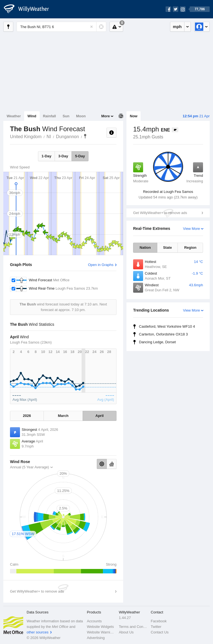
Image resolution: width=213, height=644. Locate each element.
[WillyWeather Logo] (29, 9)
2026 (27, 416)
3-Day (63, 156)
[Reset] (92, 27)
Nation (145, 248)
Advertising (96, 638)
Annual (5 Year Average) (30, 467)
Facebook (159, 621)
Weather (14, 116)
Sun (66, 116)
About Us (126, 632)
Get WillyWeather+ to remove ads (160, 213)
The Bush (85, 136)
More (106, 116)
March (63, 416)
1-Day (46, 156)
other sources (38, 632)
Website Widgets (100, 627)
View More (192, 229)
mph (177, 27)
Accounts (94, 621)
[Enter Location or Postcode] (61, 27)
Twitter (156, 627)
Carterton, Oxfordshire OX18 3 (163, 334)
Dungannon (68, 137)
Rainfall (50, 116)
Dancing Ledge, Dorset (157, 342)
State (168, 248)
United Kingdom (26, 137)
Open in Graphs (101, 265)
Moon (81, 116)
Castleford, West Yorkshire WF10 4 (167, 326)
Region (190, 248)
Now (134, 116)
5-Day (80, 156)
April (100, 416)
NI (49, 137)
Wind (32, 116)
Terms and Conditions (133, 627)
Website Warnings (101, 632)
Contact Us (160, 632)
